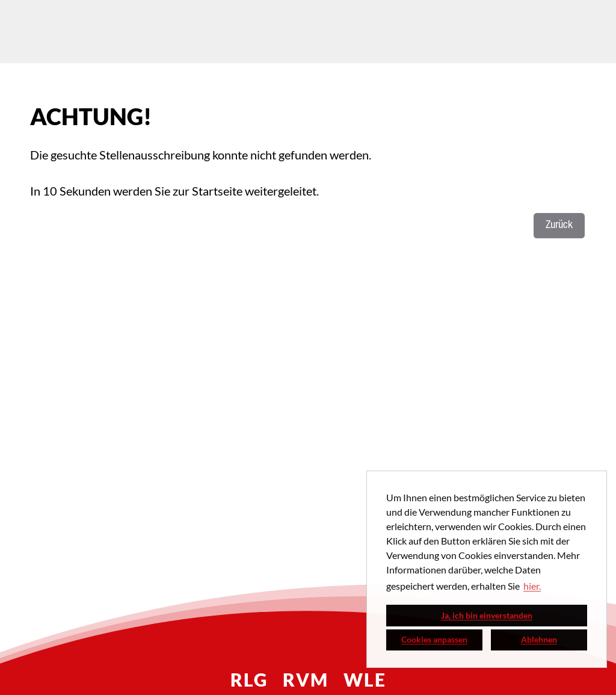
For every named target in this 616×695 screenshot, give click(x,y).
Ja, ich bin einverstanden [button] (487, 615)
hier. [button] (532, 586)
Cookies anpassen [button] (434, 639)
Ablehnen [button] (539, 639)
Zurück (559, 226)
